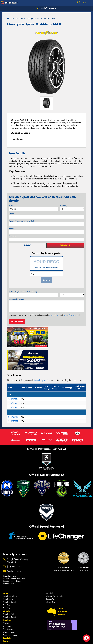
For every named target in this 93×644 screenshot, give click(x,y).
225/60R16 (13, 383)
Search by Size (9, 575)
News (6, 623)
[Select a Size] (46, 139)
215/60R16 (13, 379)
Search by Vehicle (10, 572)
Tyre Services (8, 605)
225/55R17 (13, 397)
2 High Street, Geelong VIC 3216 (17, 537)
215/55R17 (13, 393)
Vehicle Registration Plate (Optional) (23, 292)
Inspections (7, 602)
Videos (6, 626)
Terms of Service (69, 315)
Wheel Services (9, 608)
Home (11, 18)
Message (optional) (16, 299)
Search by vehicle (42, 356)
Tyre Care (7, 581)
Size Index (50, 569)
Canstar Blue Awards (54, 572)
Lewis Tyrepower (46, 8)
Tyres (5, 569)
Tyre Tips (6, 584)
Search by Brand (9, 578)
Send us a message (16, 547)
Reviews (7, 629)
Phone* (22, 221)
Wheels (6, 587)
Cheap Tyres (51, 578)
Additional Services (10, 611)
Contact (6, 617)
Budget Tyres (51, 575)
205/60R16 (13, 375)
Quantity (64, 206)
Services (7, 596)
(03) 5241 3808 (15, 543)
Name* (12, 213)
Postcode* (13, 236)
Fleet (5, 620)
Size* (11, 206)
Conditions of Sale (30, 640)
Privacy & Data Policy (16, 640)
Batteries (6, 599)
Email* (12, 229)
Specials (7, 614)
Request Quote (17, 321)
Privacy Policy (54, 315)
